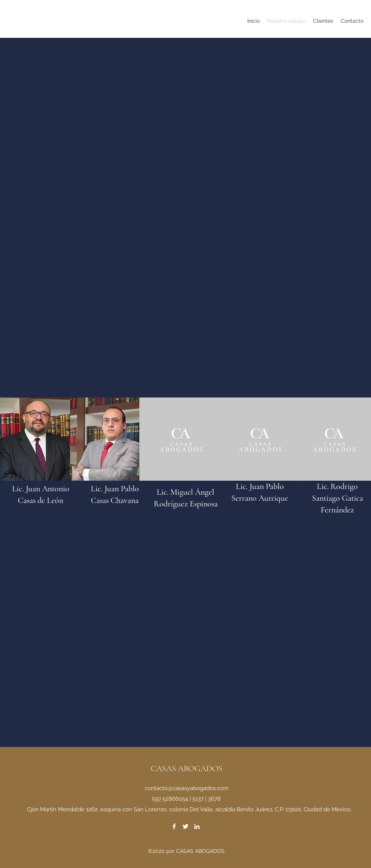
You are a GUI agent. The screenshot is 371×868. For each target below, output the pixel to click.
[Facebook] (174, 826)
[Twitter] (185, 826)
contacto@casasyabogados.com (187, 788)
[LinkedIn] (197, 826)
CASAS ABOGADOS (187, 769)
